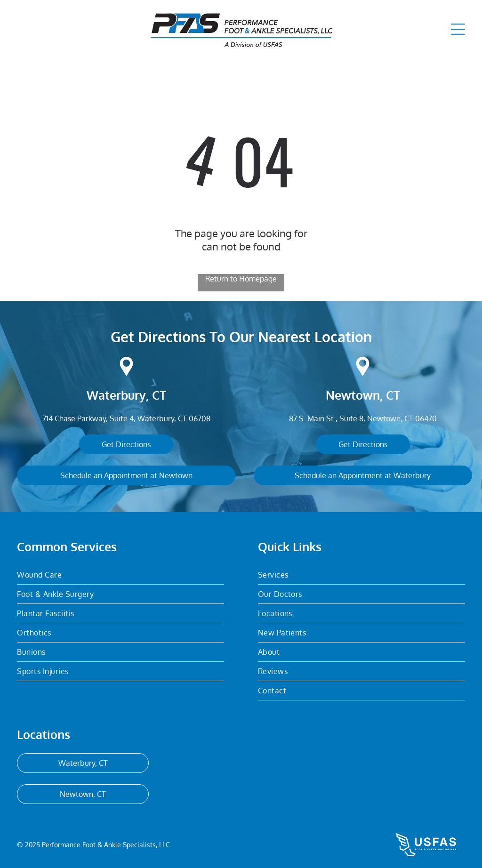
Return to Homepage (241, 279)
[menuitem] (120, 575)
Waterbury (116, 395)
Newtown (353, 395)
